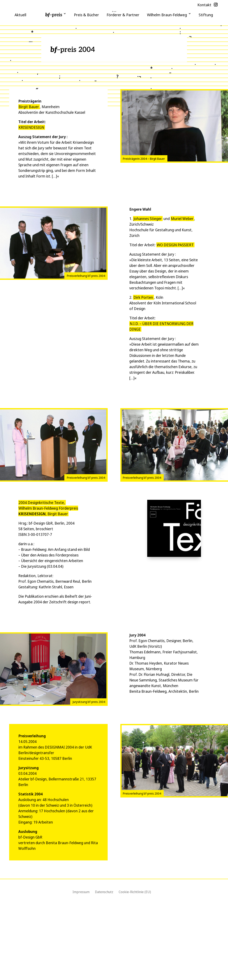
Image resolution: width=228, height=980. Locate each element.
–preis (54, 15)
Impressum (81, 892)
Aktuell (20, 15)
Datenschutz (104, 892)
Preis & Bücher (86, 15)
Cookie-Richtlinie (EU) (135, 892)
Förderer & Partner (123, 15)
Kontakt (204, 5)
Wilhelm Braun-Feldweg (167, 15)
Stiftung (206, 15)
